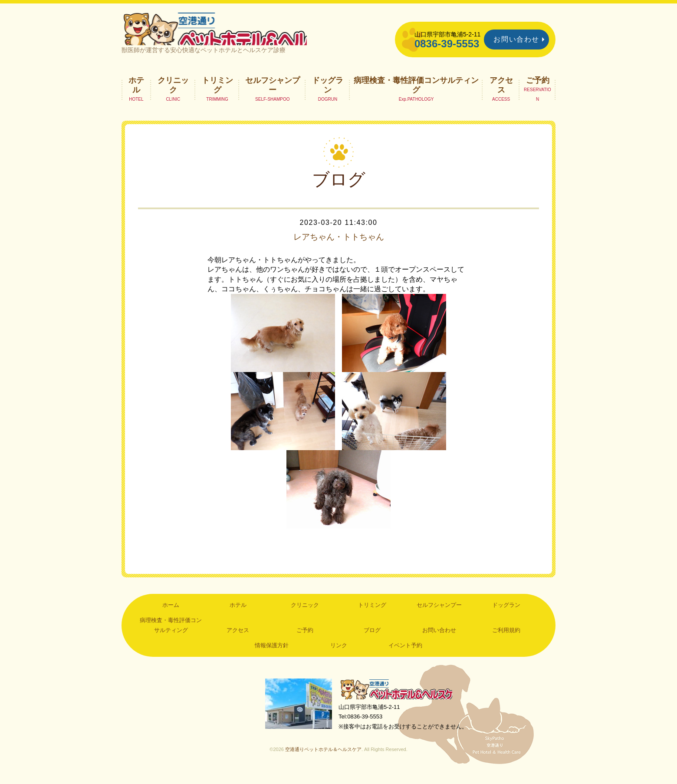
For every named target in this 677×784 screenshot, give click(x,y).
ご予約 (538, 89)
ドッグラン (328, 94)
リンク (339, 654)
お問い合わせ (516, 39)
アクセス (501, 94)
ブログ (372, 639)
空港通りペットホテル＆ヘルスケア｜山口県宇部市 (237, 33)
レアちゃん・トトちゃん (338, 246)
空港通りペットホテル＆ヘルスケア (399, 699)
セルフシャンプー (273, 94)
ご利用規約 (506, 639)
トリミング (217, 94)
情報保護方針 (272, 654)
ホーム (171, 614)
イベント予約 (405, 654)
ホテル (136, 94)
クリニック (173, 94)
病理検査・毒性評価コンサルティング (416, 94)
